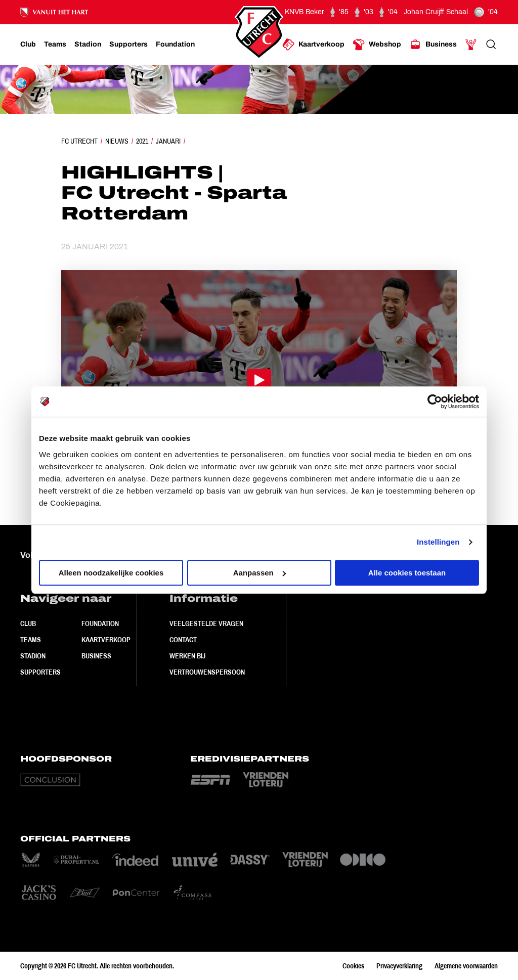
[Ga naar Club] (28, 44)
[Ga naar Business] (433, 44)
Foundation (100, 623)
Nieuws (117, 141)
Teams (31, 640)
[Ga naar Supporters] (128, 44)
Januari (168, 141)
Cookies (353, 966)
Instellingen (438, 542)
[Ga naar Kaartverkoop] (313, 44)
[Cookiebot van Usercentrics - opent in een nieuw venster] (435, 402)
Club (28, 623)
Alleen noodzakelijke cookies (111, 573)
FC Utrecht (79, 141)
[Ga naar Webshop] (377, 44)
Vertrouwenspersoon (207, 672)
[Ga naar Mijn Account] (471, 44)
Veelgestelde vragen (206, 623)
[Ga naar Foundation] (175, 44)
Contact (183, 640)
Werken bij (187, 656)
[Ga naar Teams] (55, 44)
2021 (142, 141)
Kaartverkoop (106, 640)
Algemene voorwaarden (466, 966)
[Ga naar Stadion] (88, 44)
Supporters (40, 672)
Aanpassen (260, 573)
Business (96, 656)
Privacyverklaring (399, 966)
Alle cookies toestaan (407, 573)
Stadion (33, 656)
